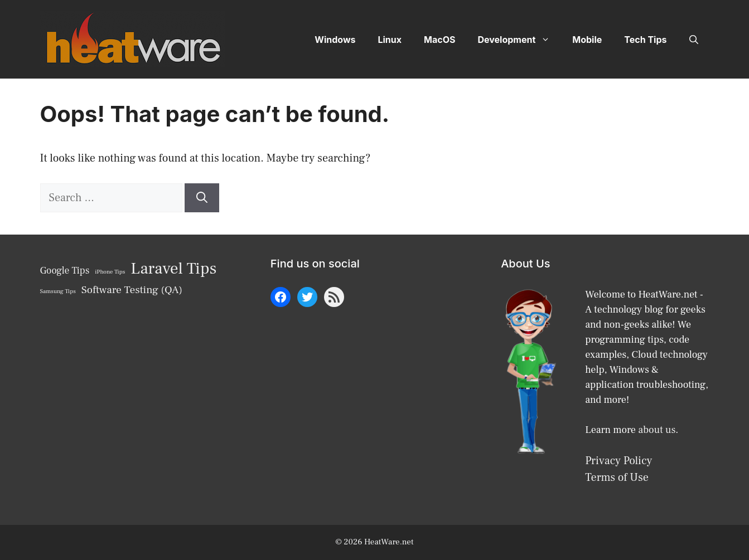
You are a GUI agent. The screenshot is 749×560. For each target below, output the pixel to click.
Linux (390, 40)
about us (657, 430)
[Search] (202, 198)
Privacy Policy (618, 461)
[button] (694, 40)
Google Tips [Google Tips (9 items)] (65, 271)
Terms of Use (617, 478)
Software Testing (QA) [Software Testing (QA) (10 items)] (132, 290)
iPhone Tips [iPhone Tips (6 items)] (110, 272)
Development (519, 40)
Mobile (587, 40)
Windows (335, 40)
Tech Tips (645, 40)
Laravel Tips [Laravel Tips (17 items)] (173, 269)
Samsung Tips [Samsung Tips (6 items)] (58, 291)
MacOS (439, 40)
